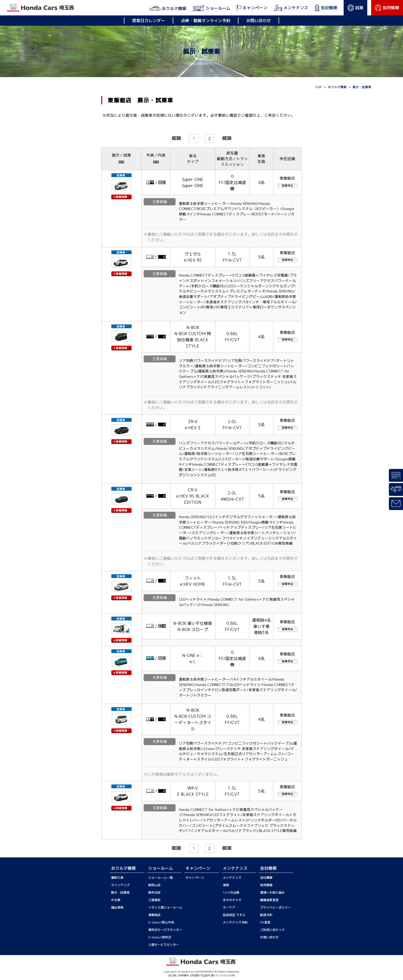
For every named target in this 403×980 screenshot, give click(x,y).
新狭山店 (154, 885)
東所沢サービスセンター (165, 930)
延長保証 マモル (234, 915)
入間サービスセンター (164, 945)
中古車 (116, 900)
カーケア (229, 907)
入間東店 (154, 900)
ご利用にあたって (272, 930)
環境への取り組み (272, 892)
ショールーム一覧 (161, 878)
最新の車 (117, 878)
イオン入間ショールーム (165, 907)
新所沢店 (154, 892)
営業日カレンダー (149, 21)
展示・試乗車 (120, 892)
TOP (318, 87)
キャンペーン (195, 878)
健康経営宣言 (269, 900)
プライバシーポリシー (276, 907)
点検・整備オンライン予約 (206, 21)
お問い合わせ (259, 21)
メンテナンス (232, 878)
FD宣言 (265, 922)
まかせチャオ (232, 900)
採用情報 (266, 885)
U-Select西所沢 (160, 937)
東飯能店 (154, 915)
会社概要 (266, 878)
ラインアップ (120, 885)
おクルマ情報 (337, 87)
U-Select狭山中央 (161, 922)
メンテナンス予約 (235, 922)
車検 (226, 885)
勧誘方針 (266, 915)
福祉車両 (117, 907)
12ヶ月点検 (231, 892)
